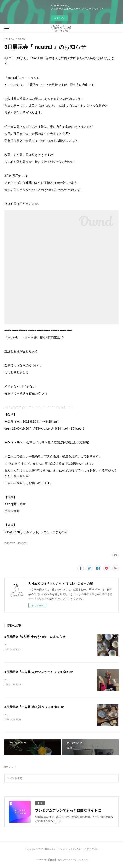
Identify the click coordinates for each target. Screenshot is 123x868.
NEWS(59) (22, 543)
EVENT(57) (10, 543)
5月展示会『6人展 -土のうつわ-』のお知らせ (35, 637)
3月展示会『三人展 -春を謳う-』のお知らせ (34, 708)
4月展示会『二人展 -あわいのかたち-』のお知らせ (39, 672)
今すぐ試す (60, 18)
